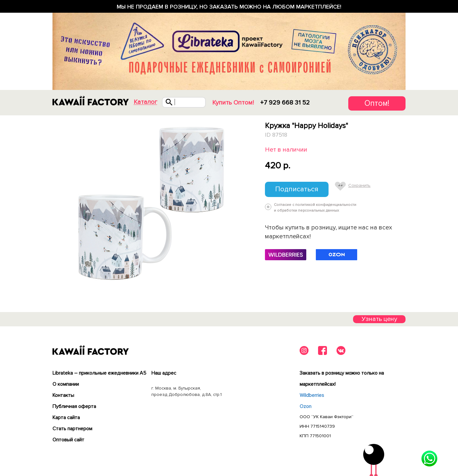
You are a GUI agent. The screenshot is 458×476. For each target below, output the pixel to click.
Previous (54, 203)
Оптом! (377, 103)
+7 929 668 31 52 (285, 103)
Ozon (305, 406)
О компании (66, 384)
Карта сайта (66, 418)
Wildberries (312, 395)
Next (250, 203)
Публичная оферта (74, 406)
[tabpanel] (152, 203)
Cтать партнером (72, 429)
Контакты (63, 395)
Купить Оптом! (233, 103)
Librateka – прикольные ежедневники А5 (99, 373)
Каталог (145, 102)
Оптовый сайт (68, 440)
